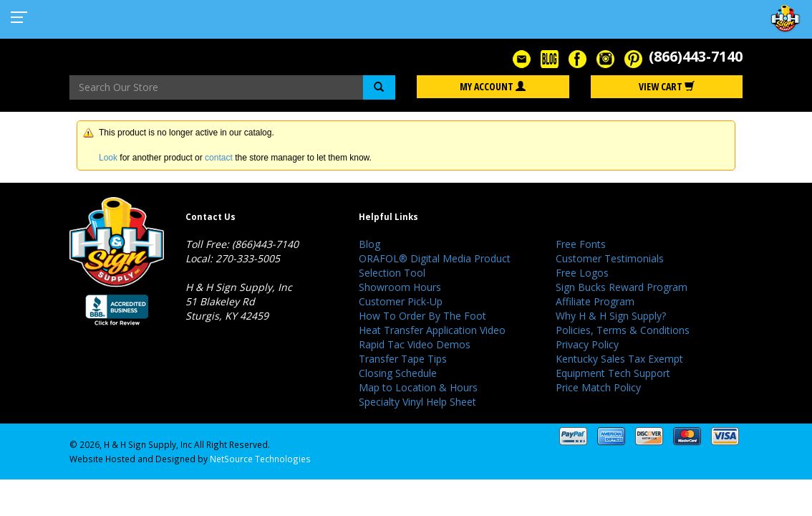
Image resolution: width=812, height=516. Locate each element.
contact (219, 158)
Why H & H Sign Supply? (611, 316)
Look (108, 158)
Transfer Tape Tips (403, 359)
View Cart (667, 86)
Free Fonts (581, 244)
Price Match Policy (598, 387)
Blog (369, 244)
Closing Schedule (398, 373)
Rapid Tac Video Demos (415, 344)
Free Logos (582, 273)
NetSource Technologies (260, 459)
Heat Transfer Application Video (432, 330)
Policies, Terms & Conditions (623, 330)
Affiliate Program (595, 301)
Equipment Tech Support (613, 373)
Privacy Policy (587, 344)
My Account (493, 86)
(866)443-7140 (696, 56)
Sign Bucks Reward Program (622, 287)
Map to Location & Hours (418, 387)
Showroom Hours (400, 287)
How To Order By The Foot (422, 316)
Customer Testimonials (610, 258)
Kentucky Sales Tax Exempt (619, 359)
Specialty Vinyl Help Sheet (417, 402)
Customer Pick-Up (401, 301)
